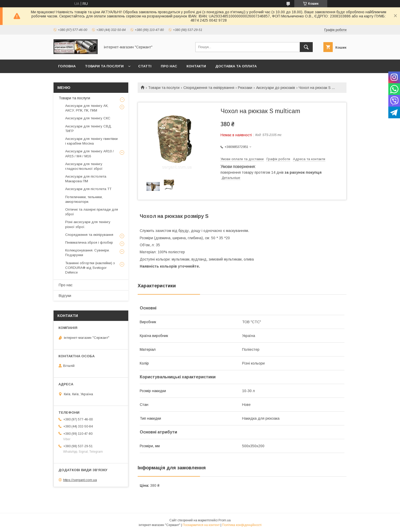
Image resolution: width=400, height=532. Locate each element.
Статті (145, 66)
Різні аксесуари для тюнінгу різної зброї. (88, 224)
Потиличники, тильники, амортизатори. (84, 199)
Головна (67, 66)
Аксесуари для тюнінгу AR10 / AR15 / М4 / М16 (89, 154)
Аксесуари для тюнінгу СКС (88, 118)
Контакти (196, 66)
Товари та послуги (104, 66)
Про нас (169, 66)
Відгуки (65, 296)
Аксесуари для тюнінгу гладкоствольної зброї (84, 166)
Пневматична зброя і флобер (89, 242)
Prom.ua (225, 520)
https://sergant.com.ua (80, 480)
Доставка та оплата (236, 66)
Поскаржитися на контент (201, 525)
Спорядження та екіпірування (209, 88)
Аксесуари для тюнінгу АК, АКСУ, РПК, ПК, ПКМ (87, 108)
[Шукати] (306, 47)
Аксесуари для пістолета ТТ (88, 189)
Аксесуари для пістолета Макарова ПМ (86, 179)
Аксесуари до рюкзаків (276, 88)
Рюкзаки (245, 88)
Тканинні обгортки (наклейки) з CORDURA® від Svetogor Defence (90, 268)
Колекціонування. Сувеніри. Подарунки (87, 253)
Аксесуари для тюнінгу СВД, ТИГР (88, 129)
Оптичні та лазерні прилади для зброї (92, 212)
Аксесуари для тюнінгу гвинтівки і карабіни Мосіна (91, 141)
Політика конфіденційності (242, 525)
